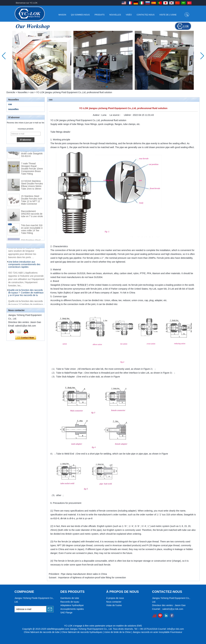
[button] (99, 87)
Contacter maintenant (26, 338)
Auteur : (97, 115)
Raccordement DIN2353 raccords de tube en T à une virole (32, 214)
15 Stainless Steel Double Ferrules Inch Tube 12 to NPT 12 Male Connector (32, 201)
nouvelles (13, 109)
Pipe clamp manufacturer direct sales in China (84, 574)
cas (32, 92)
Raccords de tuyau (70, 602)
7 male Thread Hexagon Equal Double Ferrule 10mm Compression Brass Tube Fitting (32, 169)
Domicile (11, 92)
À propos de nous (115, 598)
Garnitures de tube (70, 598)
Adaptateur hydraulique (72, 605)
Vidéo (129, 15)
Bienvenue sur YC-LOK (27, 3)
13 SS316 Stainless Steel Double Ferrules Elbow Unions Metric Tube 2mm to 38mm (32, 185)
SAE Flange (66, 613)
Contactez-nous (146, 15)
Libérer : (128, 115)
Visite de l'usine (168, 15)
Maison (62, 15)
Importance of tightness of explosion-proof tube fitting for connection (92, 578)
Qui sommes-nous (80, 15)
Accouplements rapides (72, 609)
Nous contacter (114, 602)
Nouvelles (115, 15)
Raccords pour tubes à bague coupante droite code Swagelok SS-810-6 (32, 153)
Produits (100, 15)
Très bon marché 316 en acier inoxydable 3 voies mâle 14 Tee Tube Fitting (32, 230)
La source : (115, 115)
